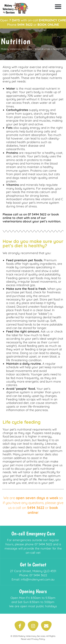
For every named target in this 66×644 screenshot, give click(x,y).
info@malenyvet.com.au (38, 579)
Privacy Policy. (38, 639)
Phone (20, 25)
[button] (58, 6)
